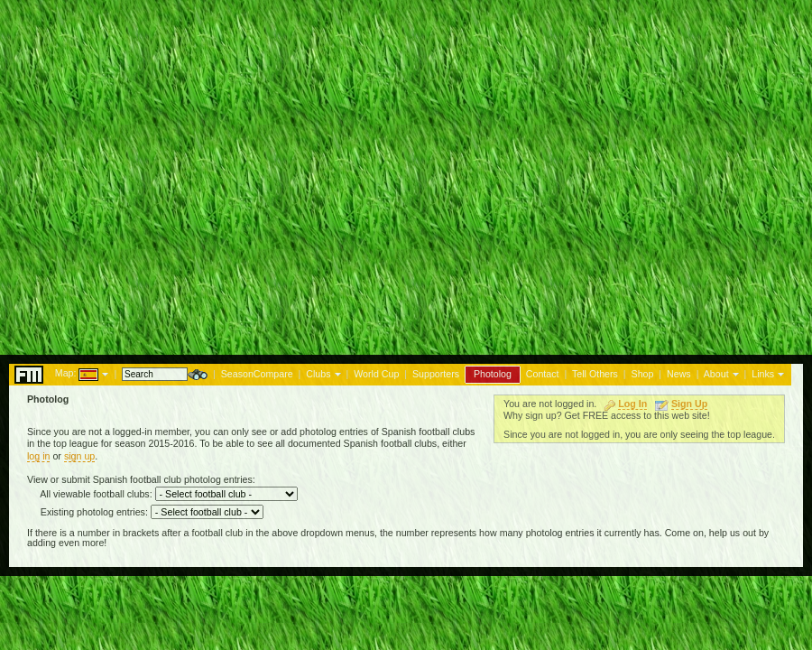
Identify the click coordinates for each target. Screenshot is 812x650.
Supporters (436, 374)
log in (38, 456)
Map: (66, 373)
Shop (643, 374)
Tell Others (595, 374)
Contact (543, 374)
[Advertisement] (406, 172)
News (679, 374)
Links (763, 374)
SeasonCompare (257, 374)
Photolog (493, 374)
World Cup (376, 374)
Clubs (318, 374)
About (716, 374)
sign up (79, 456)
